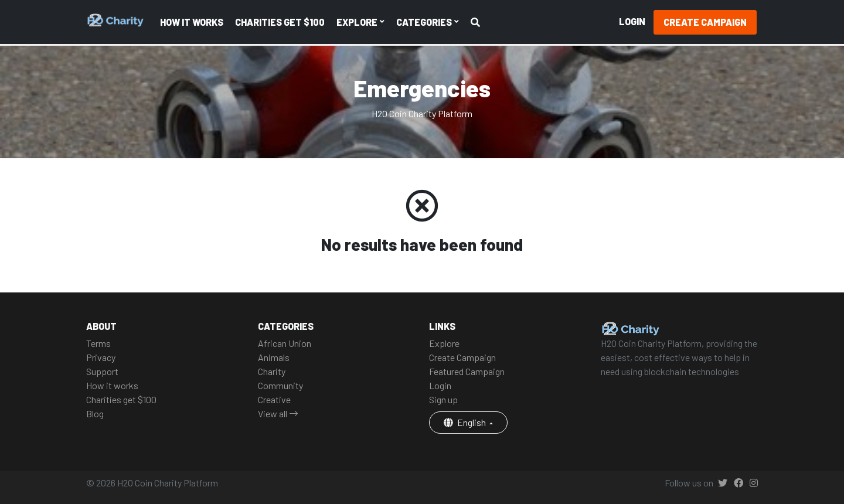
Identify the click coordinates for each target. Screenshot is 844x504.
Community (280, 385)
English (466, 422)
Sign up (443, 399)
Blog (95, 413)
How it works (192, 22)
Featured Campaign (467, 371)
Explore (444, 343)
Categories (425, 22)
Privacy (101, 357)
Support (102, 371)
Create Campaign (705, 22)
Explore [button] (358, 22)
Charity (272, 371)
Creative (274, 399)
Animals (274, 357)
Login (632, 21)
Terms (98, 343)
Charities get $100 (280, 22)
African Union (285, 343)
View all (278, 413)
